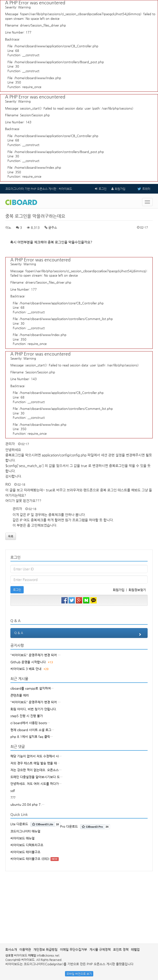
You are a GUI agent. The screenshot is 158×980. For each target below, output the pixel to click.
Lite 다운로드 (19, 824)
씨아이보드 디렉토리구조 (27, 845)
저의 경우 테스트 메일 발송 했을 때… (35, 763)
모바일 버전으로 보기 (79, 974)
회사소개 (11, 949)
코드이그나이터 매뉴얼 (25, 831)
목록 (11, 536)
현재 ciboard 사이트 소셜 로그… (32, 730)
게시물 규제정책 (100, 949)
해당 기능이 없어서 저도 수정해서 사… (36, 756)
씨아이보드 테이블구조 (25, 852)
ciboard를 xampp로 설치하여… (32, 688)
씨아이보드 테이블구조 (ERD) (30, 859)
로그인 (103, 189)
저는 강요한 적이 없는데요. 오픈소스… (36, 770)
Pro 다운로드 (69, 826)
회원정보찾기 (137, 590)
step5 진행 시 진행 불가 (27, 716)
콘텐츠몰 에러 (20, 695)
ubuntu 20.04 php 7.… (27, 804)
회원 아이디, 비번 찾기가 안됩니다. (34, 709)
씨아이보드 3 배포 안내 (26, 669)
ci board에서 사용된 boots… (30, 723)
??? (13, 797)
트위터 (140, 189)
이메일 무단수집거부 (73, 949)
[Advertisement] (82, 905)
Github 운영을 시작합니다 (28, 662)
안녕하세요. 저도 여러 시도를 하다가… (36, 784)
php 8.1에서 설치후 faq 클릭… (32, 737)
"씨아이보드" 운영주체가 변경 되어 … (36, 655)
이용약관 (25, 949)
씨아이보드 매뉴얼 (22, 838)
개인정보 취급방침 (45, 949)
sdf (13, 791)
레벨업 (135, 949)
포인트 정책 (121, 949)
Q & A (79, 634)
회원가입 (120, 189)
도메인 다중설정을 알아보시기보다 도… (36, 777)
